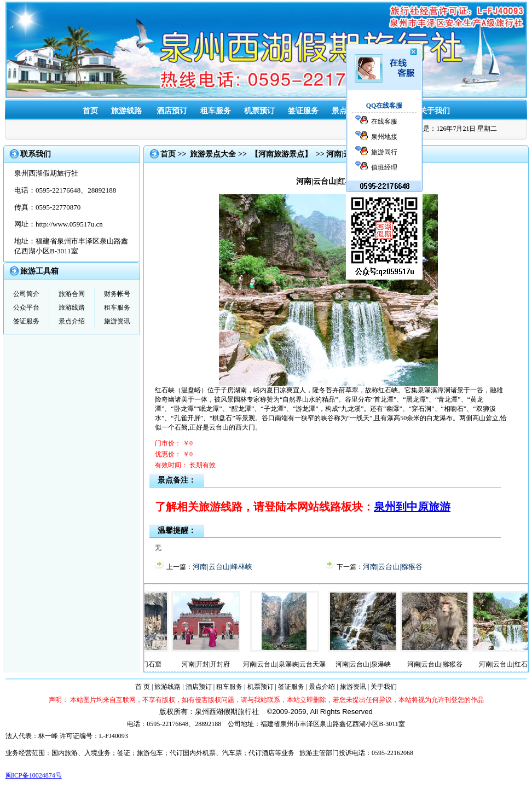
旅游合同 (72, 294)
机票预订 (259, 111)
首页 (90, 111)
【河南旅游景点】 (281, 154)
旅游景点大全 (213, 154)
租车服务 (216, 111)
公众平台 (26, 308)
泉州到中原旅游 (412, 507)
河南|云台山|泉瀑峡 (368, 664)
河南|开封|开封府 (210, 664)
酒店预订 (172, 111)
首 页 (143, 687)
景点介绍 (72, 321)
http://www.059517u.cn (69, 224)
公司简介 (26, 294)
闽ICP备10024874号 (34, 775)
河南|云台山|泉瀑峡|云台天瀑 (289, 664)
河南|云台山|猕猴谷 (393, 567)
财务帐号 (117, 294)
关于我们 (435, 111)
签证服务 (303, 111)
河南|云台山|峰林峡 (222, 567)
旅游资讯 (117, 321)
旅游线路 (126, 111)
